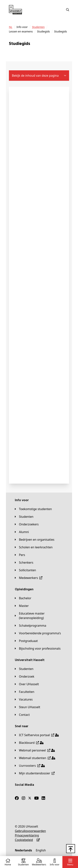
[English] (41, 850)
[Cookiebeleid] (24, 840)
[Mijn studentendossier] (35, 773)
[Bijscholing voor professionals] (38, 648)
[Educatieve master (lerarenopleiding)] (39, 616)
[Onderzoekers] (27, 524)
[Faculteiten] (25, 692)
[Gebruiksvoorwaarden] (30, 831)
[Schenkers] (24, 563)
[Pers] (20, 555)
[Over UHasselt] (27, 684)
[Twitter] (30, 798)
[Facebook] (17, 798)
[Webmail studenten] (35, 758)
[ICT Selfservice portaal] (37, 735)
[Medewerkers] (29, 578)
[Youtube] (36, 798)
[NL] (11, 27)
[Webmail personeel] (35, 750)
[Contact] (22, 715)
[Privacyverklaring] (27, 835)
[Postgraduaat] (26, 641)
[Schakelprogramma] (31, 626)
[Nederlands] (23, 850)
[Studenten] (38, 27)
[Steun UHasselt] (27, 707)
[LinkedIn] (43, 798)
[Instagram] (23, 798)
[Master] (22, 606)
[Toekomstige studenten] (33, 509)
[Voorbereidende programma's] (38, 633)
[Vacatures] (24, 699)
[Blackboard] (29, 743)
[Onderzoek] (25, 676)
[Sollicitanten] (25, 570)
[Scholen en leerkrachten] (34, 547)
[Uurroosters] (30, 766)
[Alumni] (22, 532)
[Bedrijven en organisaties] (35, 540)
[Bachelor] (23, 598)
